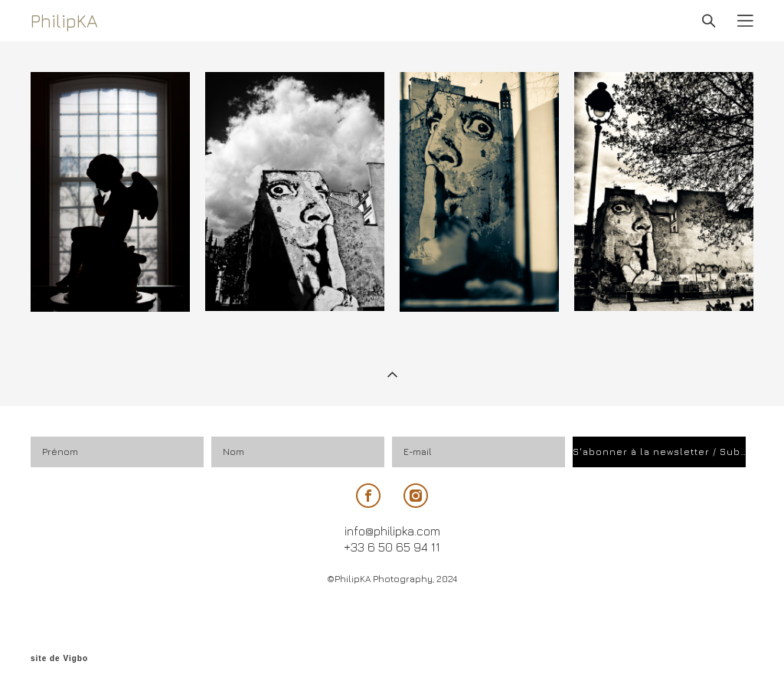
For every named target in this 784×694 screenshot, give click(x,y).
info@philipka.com (392, 531)
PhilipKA (64, 21)
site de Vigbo (59, 659)
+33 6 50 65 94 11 (392, 547)
